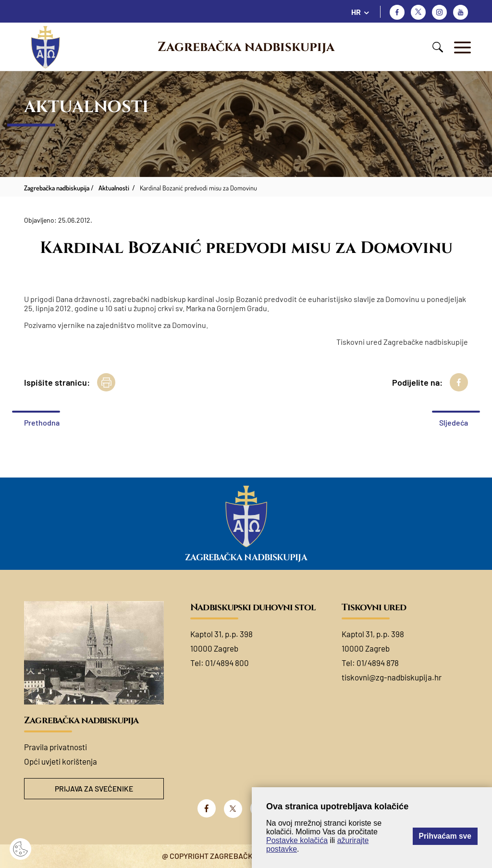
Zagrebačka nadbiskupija (246, 47)
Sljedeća (454, 422)
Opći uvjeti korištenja (61, 761)
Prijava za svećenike (94, 789)
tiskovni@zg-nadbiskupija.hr (392, 677)
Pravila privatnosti (55, 747)
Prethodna (42, 422)
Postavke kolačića (297, 840)
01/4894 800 (227, 663)
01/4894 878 (378, 663)
